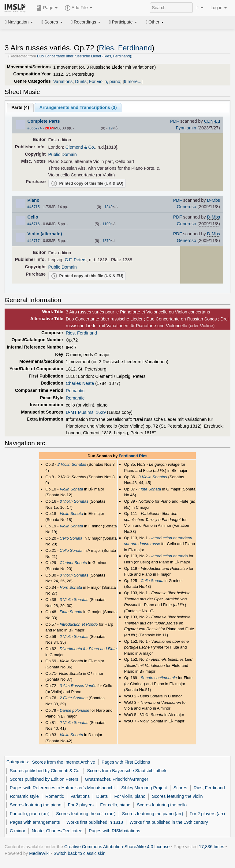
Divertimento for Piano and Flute (88, 649)
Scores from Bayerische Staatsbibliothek (127, 771)
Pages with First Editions (126, 762)
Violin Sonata (71, 489)
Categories (17, 762)
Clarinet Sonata (73, 563)
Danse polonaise (75, 710)
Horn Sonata (71, 587)
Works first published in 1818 (95, 822)
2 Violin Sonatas (72, 464)
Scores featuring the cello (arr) (86, 814)
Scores (52, 22)
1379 (107, 241)
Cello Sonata (71, 538)
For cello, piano (115, 805)
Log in (219, 8)
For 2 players (81, 805)
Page (47, 8)
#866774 (35, 128)
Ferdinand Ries (133, 456)
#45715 (34, 207)
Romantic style (24, 796)
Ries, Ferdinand (125, 48)
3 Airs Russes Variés (78, 686)
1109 (107, 224)
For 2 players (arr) (207, 814)
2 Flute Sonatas (74, 698)
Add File (78, 8)
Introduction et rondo (169, 556)
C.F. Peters (75, 260)
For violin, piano (105, 81)
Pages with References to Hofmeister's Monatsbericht (62, 788)
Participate (123, 22)
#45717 (34, 241)
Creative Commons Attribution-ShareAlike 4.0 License (117, 847)
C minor (18, 831)
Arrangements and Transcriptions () (78, 107)
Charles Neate (80, 383)
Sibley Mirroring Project (144, 788)
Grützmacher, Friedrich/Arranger (116, 779)
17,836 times (212, 847)
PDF (175, 121)
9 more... (133, 81)
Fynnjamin (186, 128)
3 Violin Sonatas (74, 501)
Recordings (86, 22)
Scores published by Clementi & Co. (45, 771)
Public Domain (63, 154)
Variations (63, 81)
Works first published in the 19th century (169, 822)
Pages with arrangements (35, 822)
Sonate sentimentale (159, 678)
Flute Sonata (71, 612)
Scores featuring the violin (177, 796)
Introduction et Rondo (79, 624)
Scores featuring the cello (162, 805)
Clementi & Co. (80, 147)
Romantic (75, 391)
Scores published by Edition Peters (44, 779)
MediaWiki (39, 853)
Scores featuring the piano (36, 805)
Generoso (187, 207)
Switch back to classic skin (80, 853)
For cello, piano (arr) (30, 814)
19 (111, 128)
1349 (108, 207)
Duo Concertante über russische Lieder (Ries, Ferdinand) (84, 56)
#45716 (34, 224)
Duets (81, 81)
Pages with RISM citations (114, 831)
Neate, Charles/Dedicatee (57, 831)
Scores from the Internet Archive (64, 762)
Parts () (20, 107)
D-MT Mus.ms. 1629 (86, 412)
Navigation (19, 22)
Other (155, 22)
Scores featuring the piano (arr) (153, 814)
